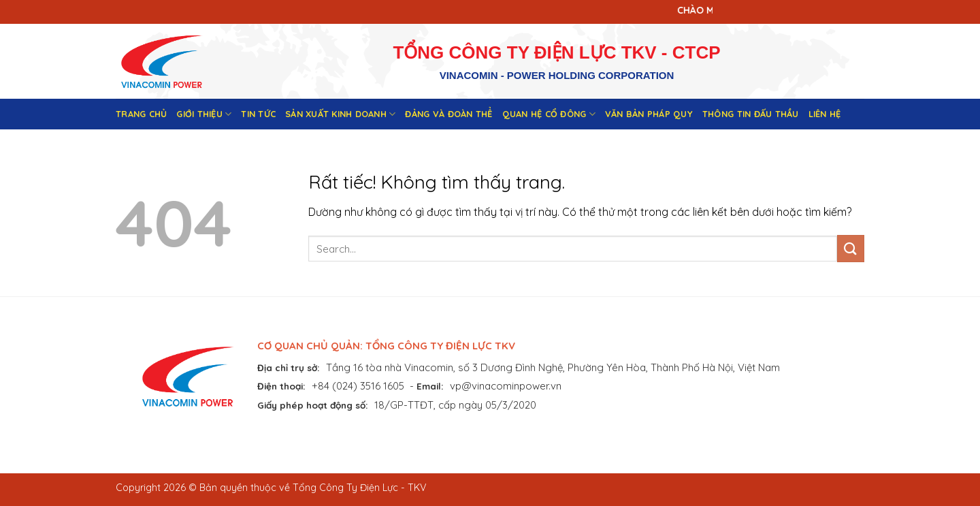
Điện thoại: (281, 386)
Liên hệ (825, 114)
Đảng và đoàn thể (448, 114)
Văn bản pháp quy (649, 114)
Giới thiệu (204, 114)
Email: (430, 386)
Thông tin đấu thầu (751, 114)
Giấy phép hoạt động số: (313, 405)
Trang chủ (141, 114)
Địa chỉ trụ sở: (289, 367)
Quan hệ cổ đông (549, 114)
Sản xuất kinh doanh (340, 114)
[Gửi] (851, 248)
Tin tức (258, 114)
